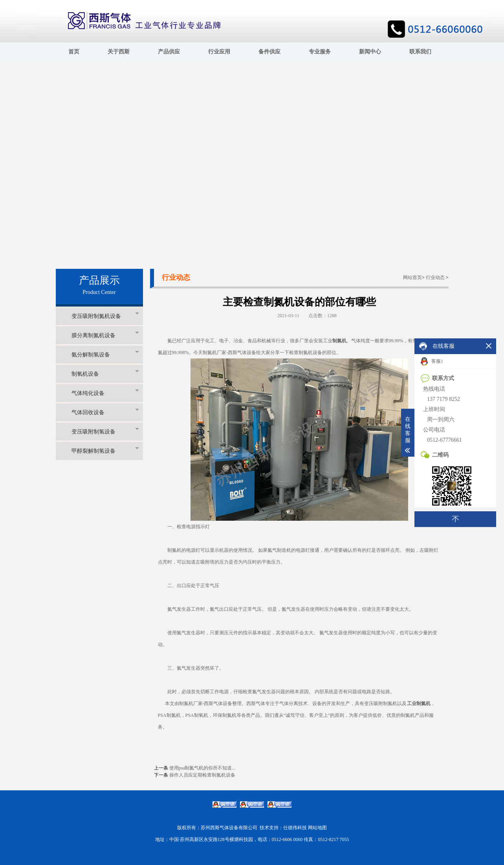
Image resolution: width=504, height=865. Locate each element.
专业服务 (320, 52)
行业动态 (435, 277)
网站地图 (317, 828)
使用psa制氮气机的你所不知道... (203, 768)
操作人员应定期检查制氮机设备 (202, 775)
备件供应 (269, 52)
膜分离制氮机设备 (105, 335)
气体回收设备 (105, 412)
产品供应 (169, 52)
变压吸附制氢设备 (105, 431)
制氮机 (339, 341)
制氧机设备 (105, 374)
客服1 (432, 361)
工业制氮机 (419, 703)
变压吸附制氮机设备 (105, 316)
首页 (74, 52)
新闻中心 (370, 52)
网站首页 (412, 277)
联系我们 (420, 52)
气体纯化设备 (105, 393)
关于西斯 (119, 52)
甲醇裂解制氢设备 (105, 451)
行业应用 (219, 52)
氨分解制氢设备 (105, 354)
